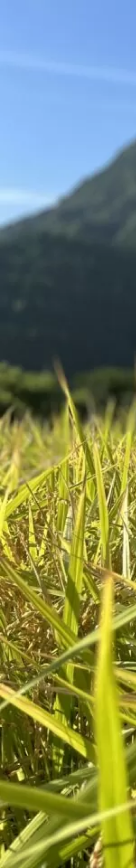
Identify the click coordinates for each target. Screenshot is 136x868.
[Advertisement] (48, 101)
